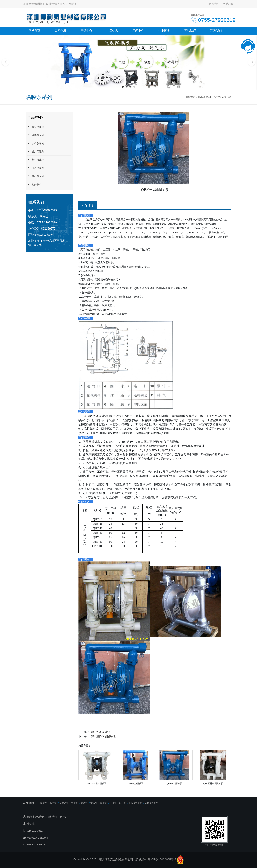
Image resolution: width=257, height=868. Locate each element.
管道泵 (84, 803)
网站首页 (34, 31)
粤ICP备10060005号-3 (162, 860)
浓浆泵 (53, 803)
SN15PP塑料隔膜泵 (97, 784)
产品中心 (86, 31)
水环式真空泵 (151, 803)
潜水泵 (103, 803)
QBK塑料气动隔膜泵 (103, 736)
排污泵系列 (36, 176)
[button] (123, 87)
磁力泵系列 (36, 151)
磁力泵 (122, 803)
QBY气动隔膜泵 (223, 97)
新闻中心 (138, 31)
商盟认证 (190, 31)
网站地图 (228, 4)
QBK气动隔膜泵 (100, 732)
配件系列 (34, 184)
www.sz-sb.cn (46, 235)
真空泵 (74, 803)
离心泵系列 (36, 160)
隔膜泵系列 (205, 97)
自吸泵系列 (36, 168)
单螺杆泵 (64, 803)
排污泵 (113, 803)
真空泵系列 (36, 127)
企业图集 (164, 31)
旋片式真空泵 (135, 803)
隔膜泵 (44, 803)
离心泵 (94, 803)
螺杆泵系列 (36, 143)
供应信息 (112, 31)
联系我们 (214, 4)
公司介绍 (60, 31)
